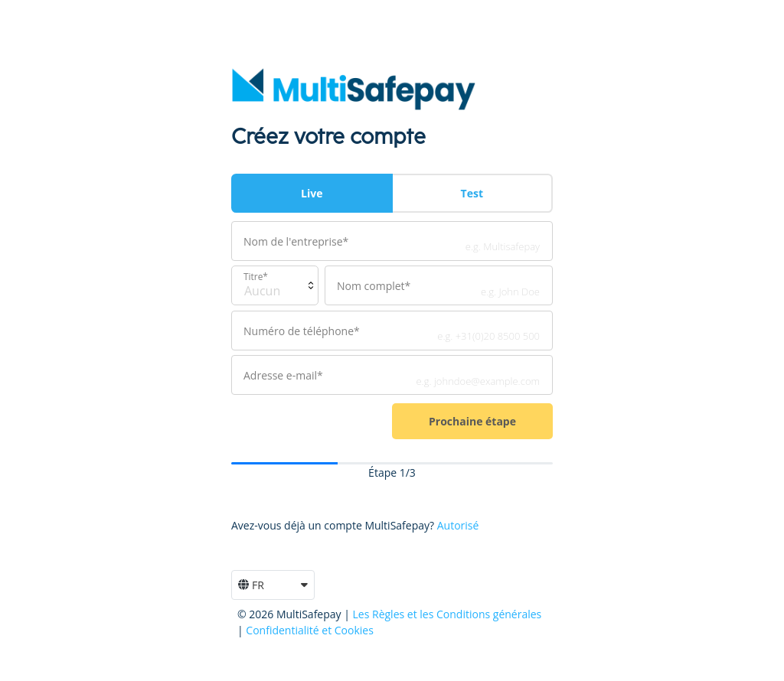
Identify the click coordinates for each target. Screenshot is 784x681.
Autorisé (458, 525)
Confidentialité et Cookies (310, 630)
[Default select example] (275, 285)
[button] (273, 585)
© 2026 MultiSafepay (291, 614)
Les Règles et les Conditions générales (448, 614)
